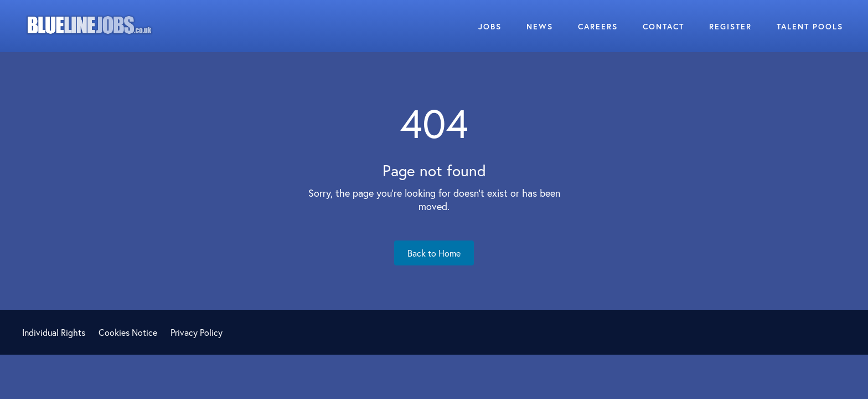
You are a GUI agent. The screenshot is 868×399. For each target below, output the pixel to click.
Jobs (490, 26)
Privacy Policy (197, 332)
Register (730, 26)
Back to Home (434, 253)
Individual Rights (54, 332)
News (540, 26)
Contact (663, 26)
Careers (598, 26)
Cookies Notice (128, 332)
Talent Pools (810, 26)
